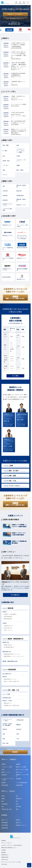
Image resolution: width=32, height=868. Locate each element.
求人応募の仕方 (7, 674)
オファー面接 (6, 694)
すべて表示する (15, 595)
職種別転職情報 (8, 619)
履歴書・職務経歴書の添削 (10, 661)
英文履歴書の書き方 (9, 647)
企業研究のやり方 (8, 626)
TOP (29, 866)
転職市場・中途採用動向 (10, 614)
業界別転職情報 (8, 617)
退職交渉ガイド (8, 703)
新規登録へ (15, 752)
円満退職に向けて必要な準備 (11, 705)
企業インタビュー (8, 630)
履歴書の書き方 (8, 645)
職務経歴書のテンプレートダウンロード (14, 656)
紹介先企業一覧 (8, 628)
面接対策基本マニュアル (10, 679)
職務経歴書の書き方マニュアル (12, 654)
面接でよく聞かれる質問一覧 (11, 681)
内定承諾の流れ (7, 698)
